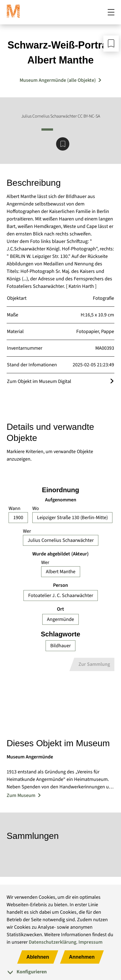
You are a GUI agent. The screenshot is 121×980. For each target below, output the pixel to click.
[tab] (60, 972)
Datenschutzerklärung (52, 942)
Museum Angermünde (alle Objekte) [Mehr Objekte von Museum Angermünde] (58, 80)
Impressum (90, 942)
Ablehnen (38, 957)
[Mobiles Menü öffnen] (111, 12)
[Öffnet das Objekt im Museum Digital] (112, 381)
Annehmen (82, 957)
